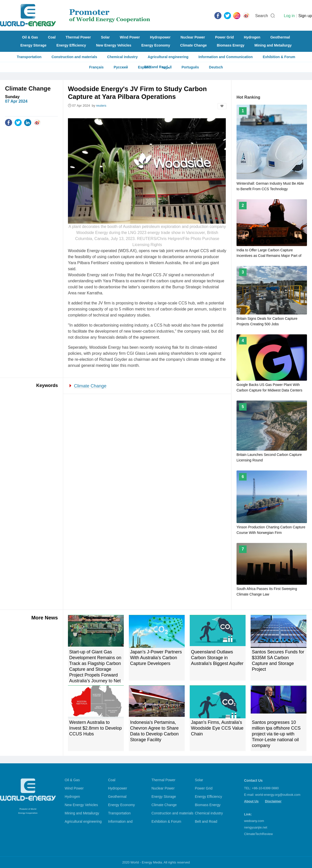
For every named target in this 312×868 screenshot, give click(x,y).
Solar (105, 37)
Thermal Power (78, 37)
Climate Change (193, 45)
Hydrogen (252, 37)
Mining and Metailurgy (273, 45)
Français (96, 67)
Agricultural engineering (168, 57)
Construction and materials (74, 57)
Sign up (305, 16)
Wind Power (130, 37)
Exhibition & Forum (279, 57)
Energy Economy (156, 45)
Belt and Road (206, 821)
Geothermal (280, 37)
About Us (251, 801)
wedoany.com (254, 821)
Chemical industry (122, 57)
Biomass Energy (231, 45)
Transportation (29, 57)
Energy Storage (33, 45)
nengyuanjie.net (256, 827)
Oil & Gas (30, 37)
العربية (167, 67)
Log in (289, 16)
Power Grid (225, 37)
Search (262, 16)
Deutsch (216, 67)
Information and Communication (226, 57)
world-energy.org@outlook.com (278, 795)
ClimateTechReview (258, 834)
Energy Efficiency (71, 45)
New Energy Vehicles (114, 45)
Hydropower (160, 37)
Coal (52, 37)
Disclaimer (273, 801)
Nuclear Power (193, 37)
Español (145, 67)
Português (190, 67)
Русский (121, 67)
